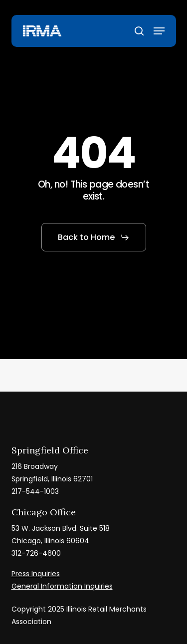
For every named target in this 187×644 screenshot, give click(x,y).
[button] (159, 31)
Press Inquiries (36, 574)
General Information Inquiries (62, 586)
